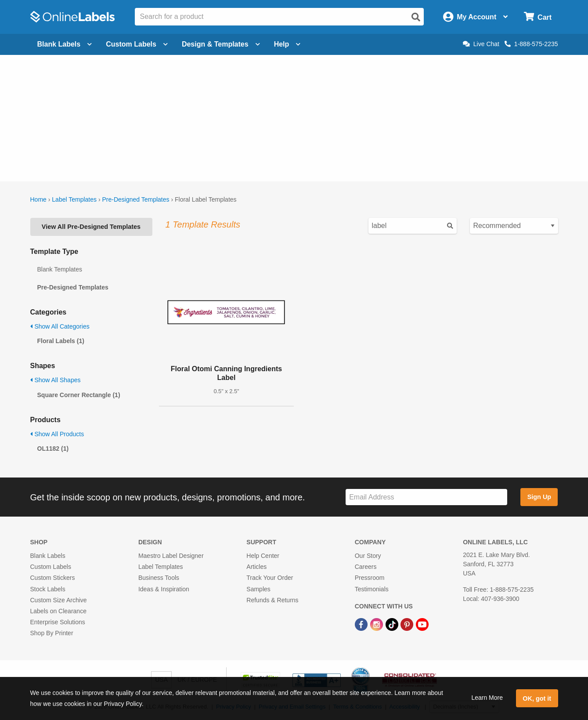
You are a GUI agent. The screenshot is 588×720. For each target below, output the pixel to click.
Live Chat (481, 44)
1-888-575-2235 (531, 44)
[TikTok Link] (393, 624)
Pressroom (370, 578)
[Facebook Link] (362, 624)
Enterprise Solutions (58, 622)
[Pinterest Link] (408, 624)
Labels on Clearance (58, 611)
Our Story (368, 556)
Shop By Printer (52, 633)
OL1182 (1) (53, 449)
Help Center (263, 556)
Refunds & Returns (272, 600)
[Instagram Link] (377, 624)
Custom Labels (51, 567)
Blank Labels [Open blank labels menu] (65, 44)
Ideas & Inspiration (164, 589)
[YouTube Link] (422, 624)
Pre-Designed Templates (135, 199)
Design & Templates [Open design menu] (221, 44)
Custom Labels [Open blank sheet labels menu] (137, 44)
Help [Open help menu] (287, 44)
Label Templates (74, 199)
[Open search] (416, 17)
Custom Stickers (53, 578)
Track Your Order (270, 578)
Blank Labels (48, 556)
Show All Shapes (56, 380)
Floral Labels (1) (61, 341)
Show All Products (57, 434)
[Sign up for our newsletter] (426, 497)
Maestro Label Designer (171, 556)
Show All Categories (60, 326)
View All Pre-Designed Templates (91, 227)
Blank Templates (60, 269)
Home (38, 199)
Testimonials (372, 589)
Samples (258, 589)
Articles (256, 567)
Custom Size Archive (59, 600)
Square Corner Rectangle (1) (79, 395)
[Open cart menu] (538, 17)
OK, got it (537, 698)
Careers (366, 567)
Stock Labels (48, 589)
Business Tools (159, 578)
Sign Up (539, 497)
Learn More (487, 698)
